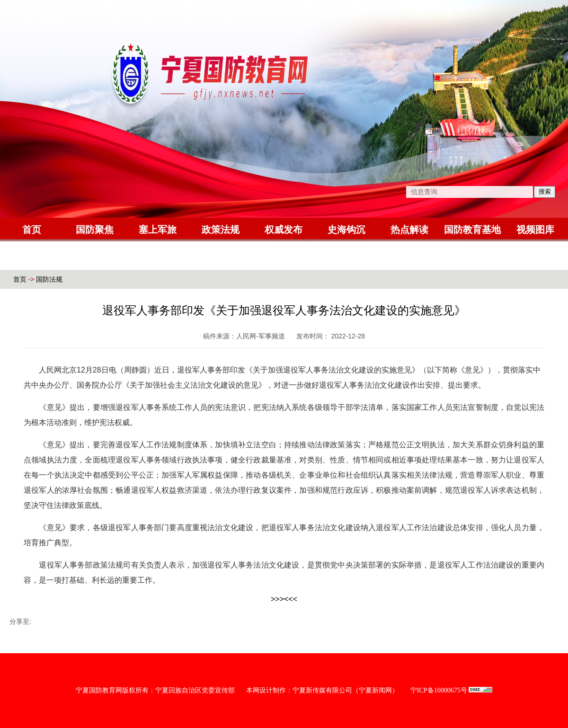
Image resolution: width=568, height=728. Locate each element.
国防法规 (49, 279)
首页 (32, 230)
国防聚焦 (95, 230)
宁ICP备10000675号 (439, 690)
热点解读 (409, 230)
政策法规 (221, 230)
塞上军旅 (158, 230)
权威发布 (284, 230)
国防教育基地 (472, 230)
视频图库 (535, 230)
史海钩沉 (346, 230)
